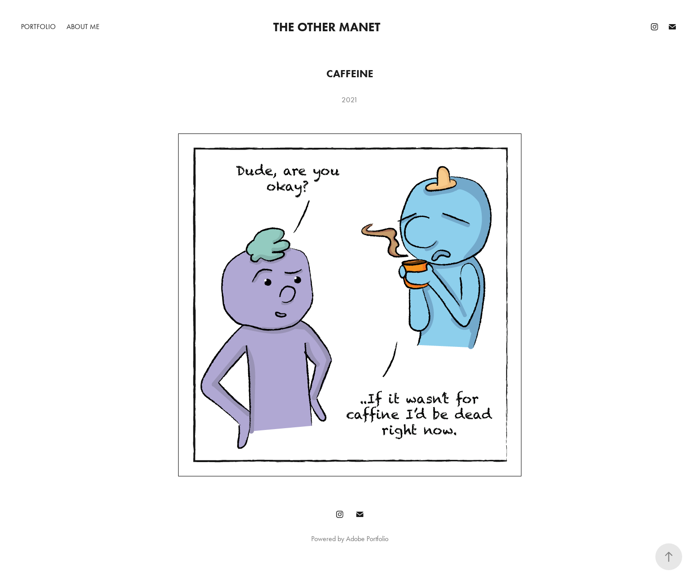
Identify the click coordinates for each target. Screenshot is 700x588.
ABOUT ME (83, 27)
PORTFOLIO (38, 27)
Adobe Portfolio (367, 539)
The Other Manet (327, 27)
